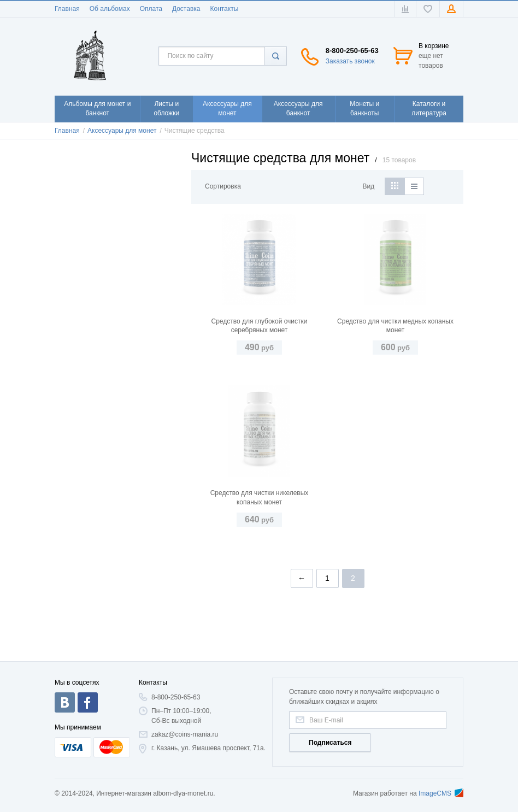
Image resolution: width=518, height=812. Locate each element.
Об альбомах (110, 9)
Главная (67, 9)
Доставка (186, 9)
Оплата (151, 9)
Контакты (224, 9)
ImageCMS (441, 793)
